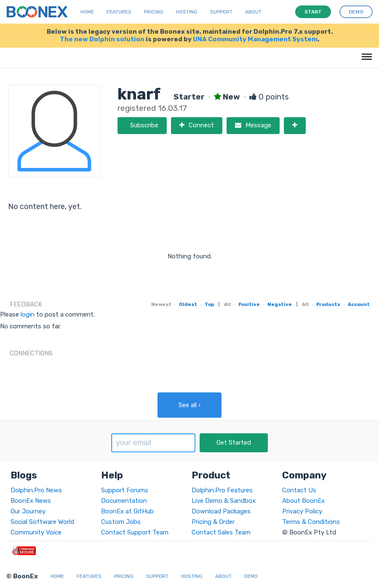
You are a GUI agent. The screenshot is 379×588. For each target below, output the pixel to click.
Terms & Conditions (311, 522)
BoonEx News (31, 501)
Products (328, 304)
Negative (280, 304)
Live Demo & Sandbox (224, 501)
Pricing (154, 12)
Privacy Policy (302, 511)
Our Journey (28, 511)
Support (221, 12)
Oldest (188, 304)
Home (87, 12)
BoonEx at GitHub (127, 511)
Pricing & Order (213, 522)
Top (209, 304)
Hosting (187, 12)
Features (119, 12)
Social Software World (42, 522)
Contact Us (299, 490)
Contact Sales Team (221, 532)
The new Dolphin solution (102, 39)
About (253, 12)
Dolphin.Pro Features (222, 490)
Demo (251, 576)
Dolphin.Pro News (36, 490)
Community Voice (36, 532)
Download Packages (221, 511)
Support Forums (125, 490)
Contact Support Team (135, 532)
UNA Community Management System (255, 39)
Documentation (124, 501)
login (28, 314)
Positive (249, 304)
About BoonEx (303, 501)
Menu (365, 52)
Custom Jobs (121, 522)
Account (359, 304)
